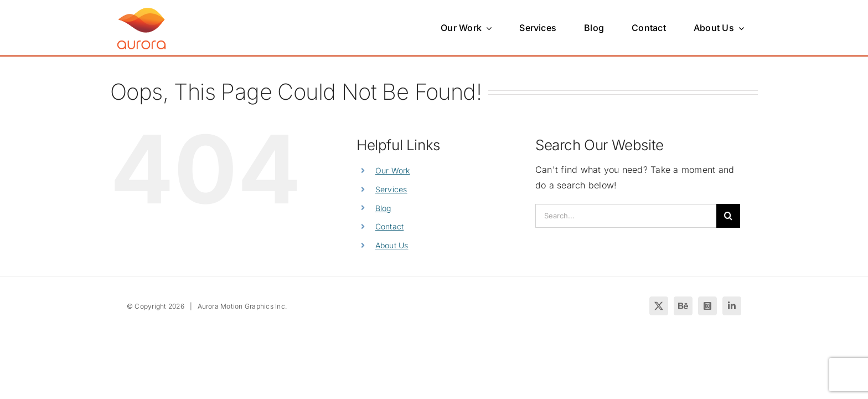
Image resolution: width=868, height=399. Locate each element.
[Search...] (626, 216)
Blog (383, 208)
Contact (390, 226)
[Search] (728, 216)
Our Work (393, 170)
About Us (392, 245)
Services (391, 189)
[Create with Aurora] (141, 9)
